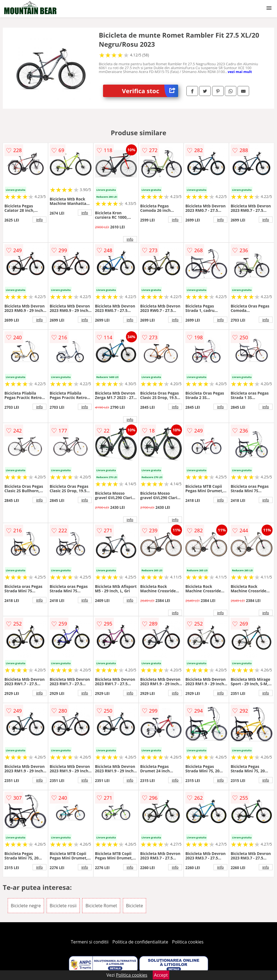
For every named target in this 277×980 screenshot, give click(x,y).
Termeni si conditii (90, 942)
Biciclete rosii (63, 906)
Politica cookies (188, 942)
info (39, 220)
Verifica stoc (150, 91)
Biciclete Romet (101, 906)
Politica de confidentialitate (140, 942)
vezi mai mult (240, 72)
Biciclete (134, 906)
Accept (161, 975)
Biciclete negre (26, 906)
